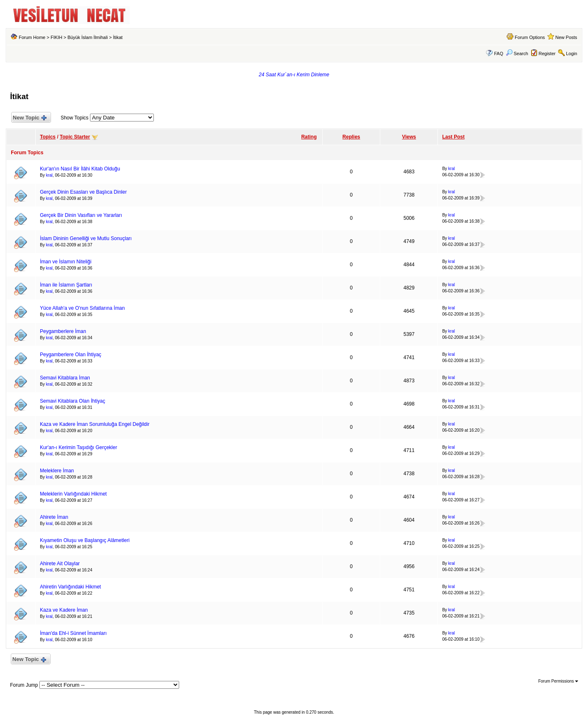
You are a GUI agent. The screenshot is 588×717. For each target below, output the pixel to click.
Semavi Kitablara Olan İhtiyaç (72, 401)
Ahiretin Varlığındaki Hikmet (70, 587)
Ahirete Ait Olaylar (60, 564)
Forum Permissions (558, 681)
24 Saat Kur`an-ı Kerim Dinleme (294, 75)
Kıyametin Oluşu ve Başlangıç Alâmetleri (85, 540)
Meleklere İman (57, 471)
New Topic (29, 118)
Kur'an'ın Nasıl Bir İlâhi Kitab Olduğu (80, 169)
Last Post (453, 137)
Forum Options (530, 37)
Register (547, 53)
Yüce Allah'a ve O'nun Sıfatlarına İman (82, 308)
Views (409, 137)
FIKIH (56, 37)
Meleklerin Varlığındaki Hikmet (73, 494)
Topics (48, 137)
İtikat (118, 37)
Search (517, 53)
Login (572, 53)
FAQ (498, 53)
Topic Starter (75, 137)
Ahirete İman (54, 517)
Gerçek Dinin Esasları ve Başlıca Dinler (83, 192)
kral (49, 175)
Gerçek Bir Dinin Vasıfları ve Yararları (81, 215)
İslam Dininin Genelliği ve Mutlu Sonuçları (86, 238)
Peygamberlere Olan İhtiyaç (70, 355)
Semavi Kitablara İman (65, 378)
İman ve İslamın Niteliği (66, 262)
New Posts (566, 37)
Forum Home (32, 37)
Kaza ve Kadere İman (64, 610)
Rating (309, 137)
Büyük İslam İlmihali (88, 37)
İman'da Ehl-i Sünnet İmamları (73, 633)
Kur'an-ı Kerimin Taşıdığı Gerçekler (78, 447)
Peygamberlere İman (63, 331)
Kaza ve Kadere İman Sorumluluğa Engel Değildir (95, 424)
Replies (351, 137)
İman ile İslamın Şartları (66, 285)
